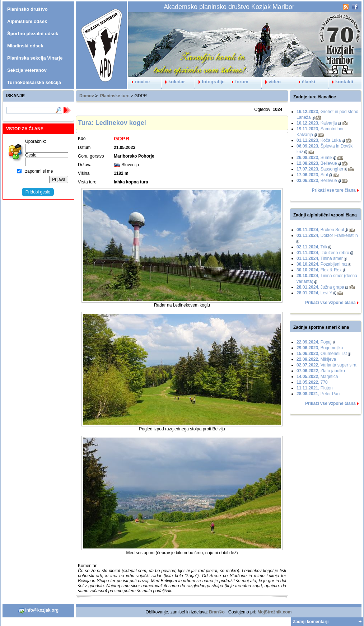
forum (238, 82)
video (271, 82)
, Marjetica (317, 377)
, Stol (312, 175)
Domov (87, 96)
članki (305, 82)
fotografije (210, 82)
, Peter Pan (318, 394)
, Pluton (315, 388)
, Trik (312, 247)
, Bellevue (317, 163)
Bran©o (217, 612)
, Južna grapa (320, 287)
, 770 (312, 382)
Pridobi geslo (38, 192)
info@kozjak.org (38, 611)
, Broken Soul (320, 230)
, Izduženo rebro (323, 253)
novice (139, 82)
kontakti (341, 82)
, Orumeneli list (322, 354)
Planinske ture (115, 96)
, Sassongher (320, 169)
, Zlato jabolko (321, 371)
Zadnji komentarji (311, 622)
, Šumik (314, 158)
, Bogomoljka (320, 348)
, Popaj (314, 342)
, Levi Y (314, 293)
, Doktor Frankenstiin (327, 235)
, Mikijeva (316, 359)
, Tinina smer (320, 258)
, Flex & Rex (319, 270)
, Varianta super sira (326, 365)
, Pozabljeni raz (322, 264)
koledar (173, 82)
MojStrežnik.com (274, 612)
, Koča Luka (319, 140)
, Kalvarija (317, 123)
